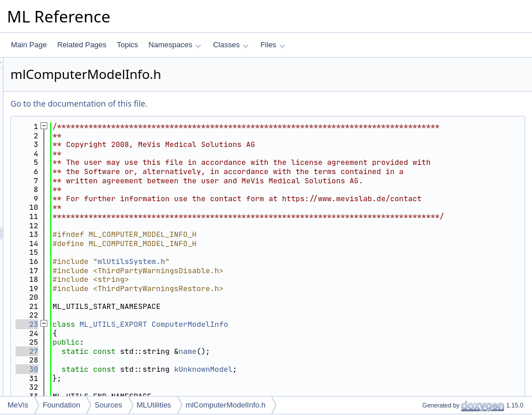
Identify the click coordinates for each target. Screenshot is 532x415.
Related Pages (82, 45)
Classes (231, 45)
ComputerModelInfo (334, 369)
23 (171, 369)
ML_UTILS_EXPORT (258, 369)
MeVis (18, 405)
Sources (108, 405)
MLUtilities (154, 405)
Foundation (61, 405)
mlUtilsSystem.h (276, 306)
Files (273, 45)
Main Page (29, 45)
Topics (127, 45)
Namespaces (175, 45)
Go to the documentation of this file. (223, 103)
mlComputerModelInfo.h (226, 405)
